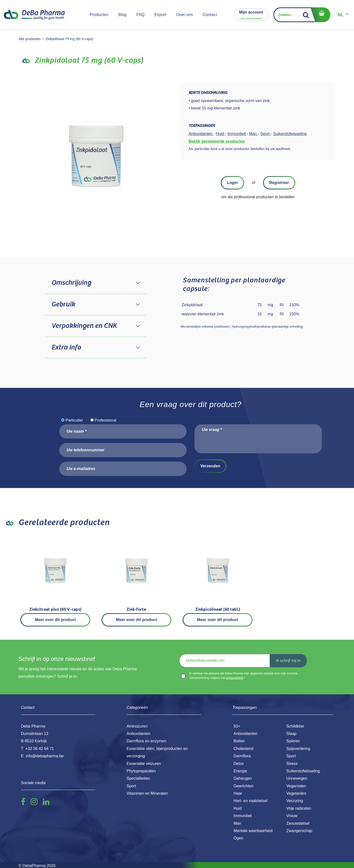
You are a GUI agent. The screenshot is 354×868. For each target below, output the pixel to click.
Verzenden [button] (210, 466)
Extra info (66, 348)
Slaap (291, 734)
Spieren (293, 741)
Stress (292, 764)
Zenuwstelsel (298, 823)
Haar (238, 793)
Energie (240, 771)
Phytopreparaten (141, 771)
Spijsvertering (298, 749)
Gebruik (63, 305)
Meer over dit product (55, 620)
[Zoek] (306, 15)
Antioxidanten (245, 734)
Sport (291, 756)
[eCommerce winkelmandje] (320, 15)
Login (232, 183)
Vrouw (292, 816)
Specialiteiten (138, 778)
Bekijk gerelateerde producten (217, 141)
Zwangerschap (299, 831)
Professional (105, 420)
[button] (251, 15)
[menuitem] (99, 15)
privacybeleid (235, 678)
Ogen (238, 838)
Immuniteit (243, 816)
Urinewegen (297, 778)
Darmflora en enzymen (147, 741)
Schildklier (295, 726)
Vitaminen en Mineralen (147, 793)
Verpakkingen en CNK (84, 326)
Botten (239, 741)
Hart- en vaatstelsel (251, 801)
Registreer (279, 183)
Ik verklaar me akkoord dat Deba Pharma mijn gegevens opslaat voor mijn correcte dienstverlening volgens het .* (243, 676)
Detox (239, 764)
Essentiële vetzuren (144, 764)
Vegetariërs (296, 793)
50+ (237, 726)
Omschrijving (71, 283)
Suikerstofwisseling (303, 771)
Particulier (74, 420)
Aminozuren (137, 726)
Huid (238, 808)
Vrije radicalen (299, 808)
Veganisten (296, 786)
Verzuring (295, 801)
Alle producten (30, 39)
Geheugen (243, 778)
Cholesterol (243, 749)
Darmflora (242, 756)
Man (237, 823)
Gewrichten (243, 786)
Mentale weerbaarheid (253, 831)
